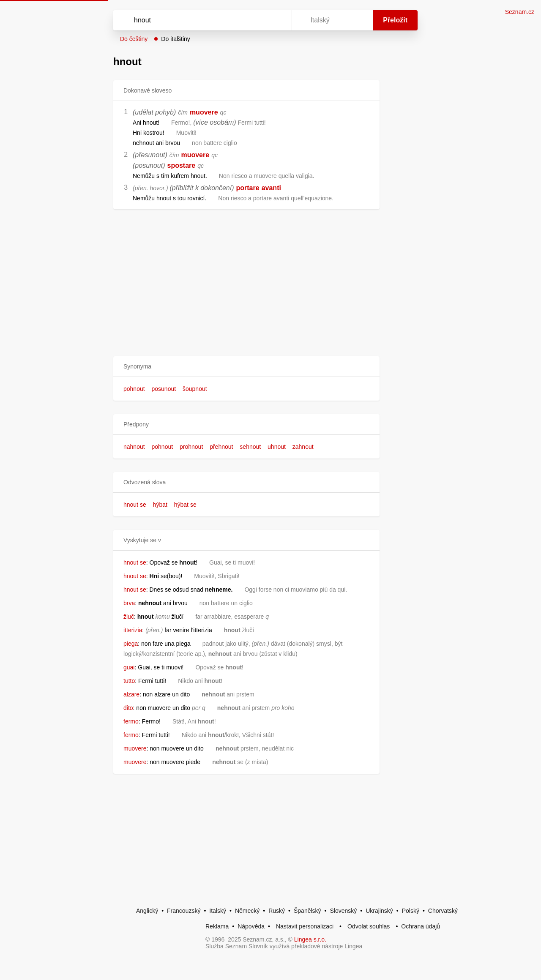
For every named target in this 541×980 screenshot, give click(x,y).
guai (129, 667)
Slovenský (343, 911)
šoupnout (195, 389)
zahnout (303, 447)
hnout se (135, 505)
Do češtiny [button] (134, 39)
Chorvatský (443, 911)
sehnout (250, 447)
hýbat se (185, 505)
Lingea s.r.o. (310, 939)
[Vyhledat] (201, 20)
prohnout (191, 447)
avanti (271, 188)
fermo (131, 721)
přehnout (221, 447)
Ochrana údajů (421, 926)
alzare (131, 694)
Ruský (277, 911)
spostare (182, 165)
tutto (129, 681)
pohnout (134, 389)
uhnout (277, 447)
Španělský (307, 911)
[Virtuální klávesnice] (277, 20)
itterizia (133, 630)
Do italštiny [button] (175, 39)
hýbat (160, 505)
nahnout (134, 447)
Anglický (147, 911)
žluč (129, 617)
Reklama (217, 926)
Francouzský (184, 911)
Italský (218, 911)
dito (128, 708)
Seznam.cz (520, 12)
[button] (246, 367)
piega (131, 644)
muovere (204, 112)
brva (129, 603)
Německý (247, 911)
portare (248, 188)
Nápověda (251, 926)
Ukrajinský (379, 911)
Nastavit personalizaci (305, 926)
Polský (411, 911)
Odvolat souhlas (369, 926)
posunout (164, 389)
